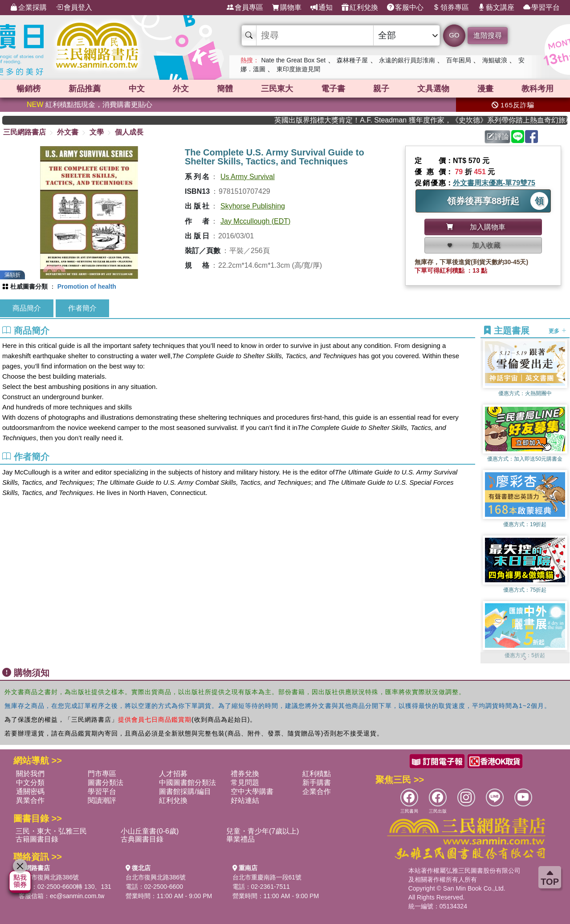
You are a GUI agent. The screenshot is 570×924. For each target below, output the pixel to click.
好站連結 (245, 800)
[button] (525, 659)
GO (454, 35)
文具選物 (433, 89)
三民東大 (277, 89)
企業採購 (28, 8)
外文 (181, 89)
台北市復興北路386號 (49, 877)
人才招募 (173, 774)
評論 (498, 137)
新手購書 (317, 783)
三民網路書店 (24, 132)
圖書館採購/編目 (185, 791)
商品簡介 (27, 308)
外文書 (68, 132)
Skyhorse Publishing (253, 206)
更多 (557, 331)
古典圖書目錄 (142, 839)
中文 (137, 89)
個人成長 (129, 132)
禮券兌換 (245, 774)
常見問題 (245, 783)
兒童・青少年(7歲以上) (263, 831)
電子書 (333, 89)
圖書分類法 (106, 783)
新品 (85, 89)
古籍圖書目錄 (37, 839)
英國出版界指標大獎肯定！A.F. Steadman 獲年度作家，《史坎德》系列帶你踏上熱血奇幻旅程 (434, 120)
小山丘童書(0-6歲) (150, 831)
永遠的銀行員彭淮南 (407, 60)
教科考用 (537, 89)
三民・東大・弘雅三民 (51, 831)
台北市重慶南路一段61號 (267, 877)
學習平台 (541, 8)
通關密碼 (30, 791)
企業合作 (317, 791)
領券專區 (451, 8)
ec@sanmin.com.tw (77, 896)
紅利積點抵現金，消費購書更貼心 (90, 104)
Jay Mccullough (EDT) (255, 221)
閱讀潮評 (102, 800)
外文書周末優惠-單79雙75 (494, 183)
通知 (322, 8)
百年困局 (459, 60)
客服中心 (405, 8)
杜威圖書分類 (29, 286)
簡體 (225, 89)
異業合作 (30, 800)
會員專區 (245, 8)
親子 (381, 89)
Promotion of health (87, 286)
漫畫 (485, 89)
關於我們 (30, 774)
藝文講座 (496, 8)
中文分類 (30, 783)
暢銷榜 (28, 89)
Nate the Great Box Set (293, 60)
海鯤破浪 (495, 60)
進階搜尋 (488, 35)
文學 (97, 132)
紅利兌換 (360, 8)
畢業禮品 (240, 839)
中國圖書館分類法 (187, 783)
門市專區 (102, 774)
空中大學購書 (252, 791)
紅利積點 (317, 774)
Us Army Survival (248, 177)
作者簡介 (82, 308)
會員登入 (74, 8)
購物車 (287, 8)
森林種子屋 (352, 60)
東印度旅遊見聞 (298, 69)
